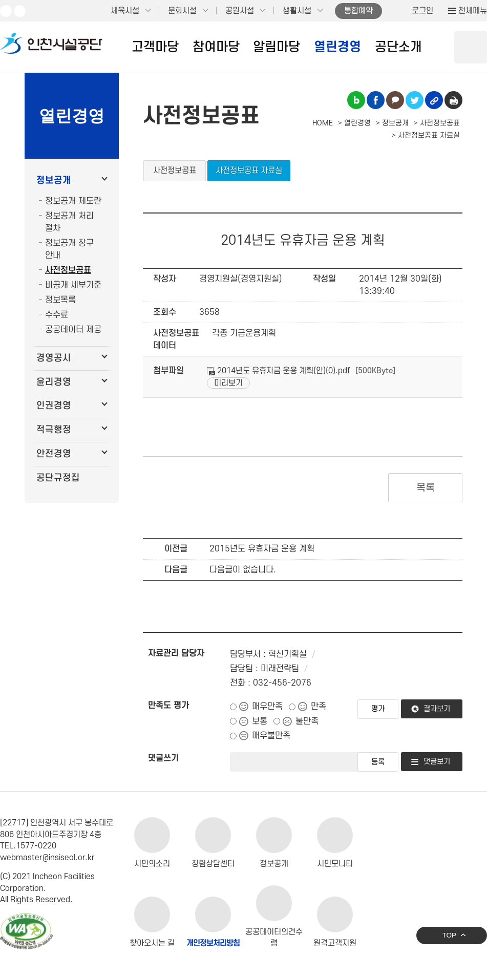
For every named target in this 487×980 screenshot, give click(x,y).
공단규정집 (58, 478)
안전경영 (54, 454)
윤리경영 (54, 382)
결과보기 (437, 709)
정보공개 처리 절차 (69, 222)
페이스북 (20, 11)
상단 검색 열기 (471, 47)
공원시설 (240, 11)
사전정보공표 (68, 270)
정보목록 (60, 300)
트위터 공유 (415, 100)
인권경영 (54, 406)
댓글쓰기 (163, 758)
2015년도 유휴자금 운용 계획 (262, 549)
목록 (425, 488)
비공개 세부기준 (73, 285)
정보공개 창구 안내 (69, 249)
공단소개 (398, 47)
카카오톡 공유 (395, 100)
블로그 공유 (356, 100)
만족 (319, 707)
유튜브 (6, 11)
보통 (260, 721)
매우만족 (267, 707)
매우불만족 (271, 736)
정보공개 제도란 (73, 201)
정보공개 (54, 180)
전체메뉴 (473, 11)
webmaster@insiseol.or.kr (47, 858)
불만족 (307, 721)
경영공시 (54, 358)
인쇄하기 (453, 100)
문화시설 (182, 11)
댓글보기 (437, 762)
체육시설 (125, 11)
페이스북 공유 (376, 100)
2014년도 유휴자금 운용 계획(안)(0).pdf (279, 371)
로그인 (422, 11)
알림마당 (277, 47)
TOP (449, 935)
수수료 (57, 315)
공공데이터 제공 (73, 330)
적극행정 (54, 430)
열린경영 (337, 47)
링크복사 (434, 100)
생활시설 (297, 11)
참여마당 (216, 47)
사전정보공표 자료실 (249, 171)
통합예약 (358, 11)
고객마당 (155, 47)
